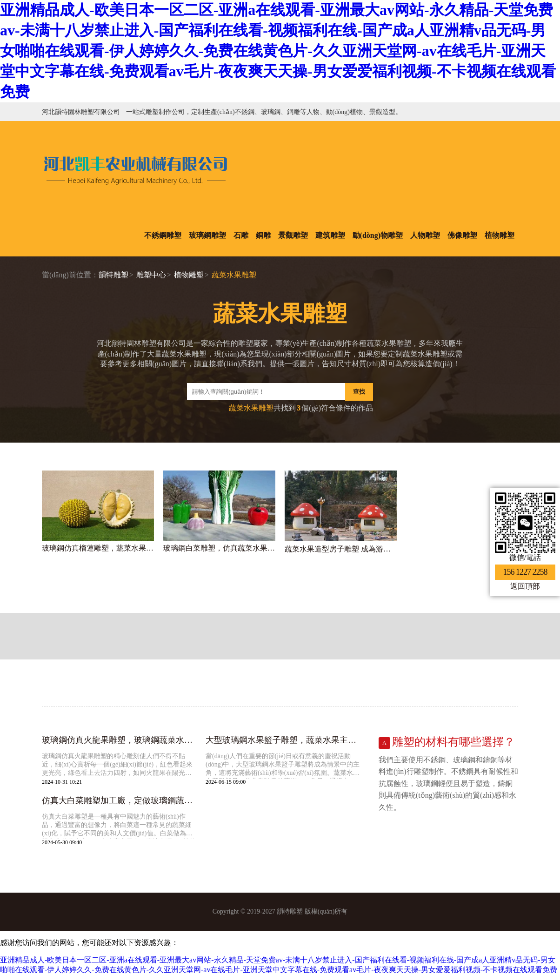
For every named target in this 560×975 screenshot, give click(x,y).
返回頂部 (525, 586)
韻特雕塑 (113, 275)
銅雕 (263, 235)
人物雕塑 (425, 235)
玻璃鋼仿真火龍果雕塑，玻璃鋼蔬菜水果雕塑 (119, 740)
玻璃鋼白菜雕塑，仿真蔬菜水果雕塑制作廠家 (219, 548)
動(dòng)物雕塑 (378, 235)
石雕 (241, 235)
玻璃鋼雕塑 (207, 235)
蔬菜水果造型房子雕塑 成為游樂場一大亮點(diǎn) (341, 549)
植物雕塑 (500, 235)
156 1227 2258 (525, 572)
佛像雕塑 (462, 235)
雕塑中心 (151, 275)
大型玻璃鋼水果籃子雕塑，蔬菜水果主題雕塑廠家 (283, 740)
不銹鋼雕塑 (163, 235)
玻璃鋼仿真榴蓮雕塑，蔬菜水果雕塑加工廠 (98, 548)
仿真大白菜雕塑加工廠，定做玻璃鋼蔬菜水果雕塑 (119, 800)
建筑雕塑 (330, 235)
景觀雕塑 (293, 235)
